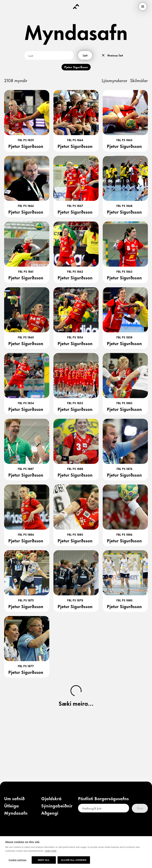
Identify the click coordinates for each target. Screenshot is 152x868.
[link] (14, 799)
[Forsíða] (76, 7)
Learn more (50, 851)
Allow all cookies (74, 860)
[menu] (143, 7)
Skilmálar (139, 80)
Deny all (44, 860)
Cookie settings (18, 860)
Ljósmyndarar (115, 80)
